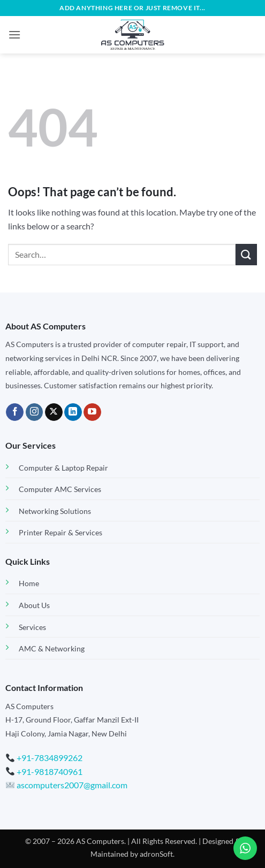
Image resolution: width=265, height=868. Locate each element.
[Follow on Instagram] (35, 412)
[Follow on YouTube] (92, 412)
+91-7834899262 (50, 758)
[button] (14, 34)
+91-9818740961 (50, 771)
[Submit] (246, 254)
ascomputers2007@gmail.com (67, 785)
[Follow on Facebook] (15, 412)
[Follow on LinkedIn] (73, 412)
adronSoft (156, 854)
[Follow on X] (54, 412)
